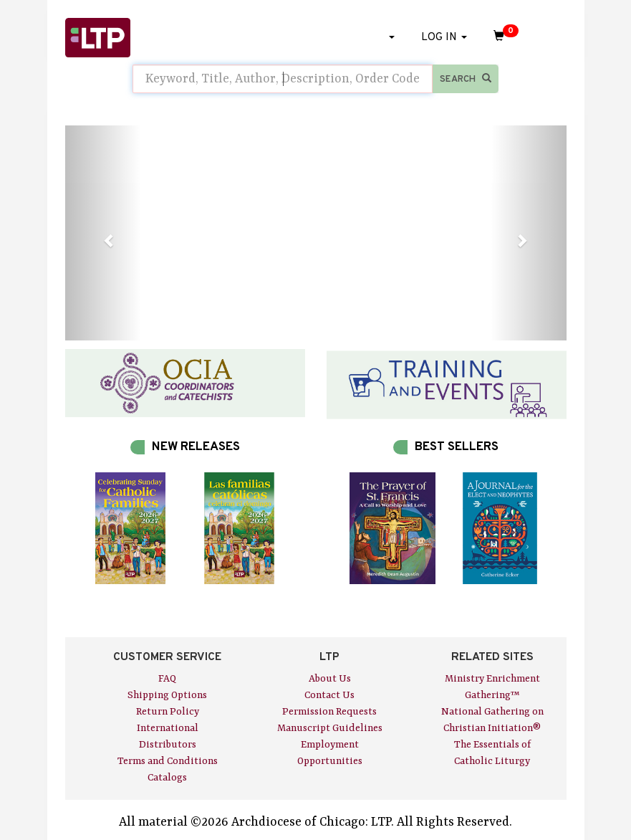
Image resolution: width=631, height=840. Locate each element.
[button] (103, 233)
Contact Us (329, 695)
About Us (330, 679)
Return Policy (168, 712)
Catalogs (167, 778)
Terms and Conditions (168, 761)
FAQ (167, 679)
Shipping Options (167, 695)
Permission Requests (329, 712)
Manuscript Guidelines (330, 728)
